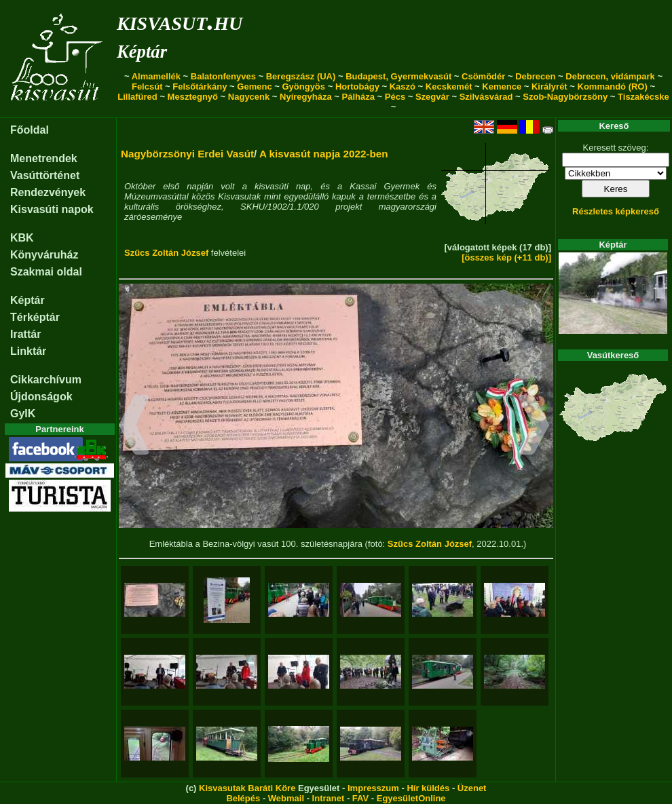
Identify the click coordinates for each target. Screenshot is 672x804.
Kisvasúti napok (52, 209)
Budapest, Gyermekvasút (398, 76)
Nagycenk (249, 97)
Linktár (28, 351)
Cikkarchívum (46, 380)
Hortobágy (357, 87)
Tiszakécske (643, 97)
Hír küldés (428, 788)
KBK (22, 238)
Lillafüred (137, 97)
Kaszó (403, 87)
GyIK (23, 414)
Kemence (502, 87)
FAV (360, 798)
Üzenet (472, 788)
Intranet (329, 798)
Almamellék (156, 76)
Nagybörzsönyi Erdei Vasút (187, 154)
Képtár (142, 52)
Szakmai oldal (46, 272)
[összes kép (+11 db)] (506, 257)
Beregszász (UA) (301, 76)
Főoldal (30, 130)
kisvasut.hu (180, 21)
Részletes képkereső (616, 211)
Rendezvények (48, 192)
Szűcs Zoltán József (166, 253)
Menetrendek (44, 158)
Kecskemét (449, 87)
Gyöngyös (303, 87)
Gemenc (254, 87)
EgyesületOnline (411, 798)
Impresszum (373, 788)
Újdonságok (41, 397)
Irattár (25, 334)
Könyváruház (44, 255)
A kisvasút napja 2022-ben (324, 154)
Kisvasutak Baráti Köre (247, 788)
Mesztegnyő (193, 97)
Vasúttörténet (45, 175)
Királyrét (549, 87)
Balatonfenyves (223, 76)
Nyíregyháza (306, 97)
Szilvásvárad (486, 97)
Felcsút (147, 87)
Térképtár (35, 317)
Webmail (286, 798)
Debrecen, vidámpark (610, 76)
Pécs (395, 97)
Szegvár (432, 97)
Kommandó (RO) (613, 87)
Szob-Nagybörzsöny (565, 97)
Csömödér (483, 76)
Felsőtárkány (200, 87)
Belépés (243, 798)
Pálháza (358, 97)
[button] (134, 427)
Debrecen (535, 76)
